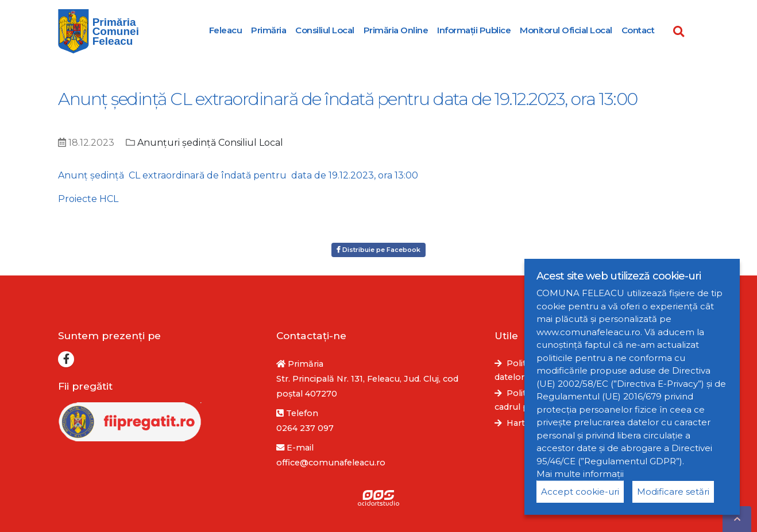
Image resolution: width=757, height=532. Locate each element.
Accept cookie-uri (580, 492)
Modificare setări (673, 492)
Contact (638, 30)
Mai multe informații (580, 474)
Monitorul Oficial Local (566, 30)
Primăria (269, 30)
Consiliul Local (325, 30)
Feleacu (226, 30)
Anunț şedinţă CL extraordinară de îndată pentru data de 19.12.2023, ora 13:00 (238, 175)
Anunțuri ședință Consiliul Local (210, 143)
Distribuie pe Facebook (378, 250)
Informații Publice (474, 30)
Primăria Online (396, 30)
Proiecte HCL (88, 199)
